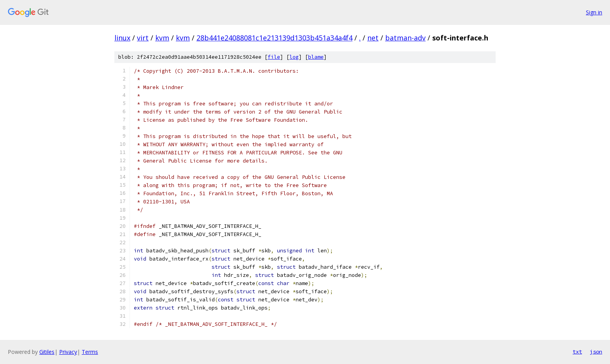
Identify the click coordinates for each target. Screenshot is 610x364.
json (596, 352)
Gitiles (47, 352)
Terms (90, 352)
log (294, 57)
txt (577, 352)
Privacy (68, 352)
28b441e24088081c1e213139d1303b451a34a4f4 (274, 38)
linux (122, 38)
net (373, 38)
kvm (162, 38)
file (274, 57)
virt (143, 38)
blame (316, 57)
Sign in (594, 12)
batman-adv (405, 38)
